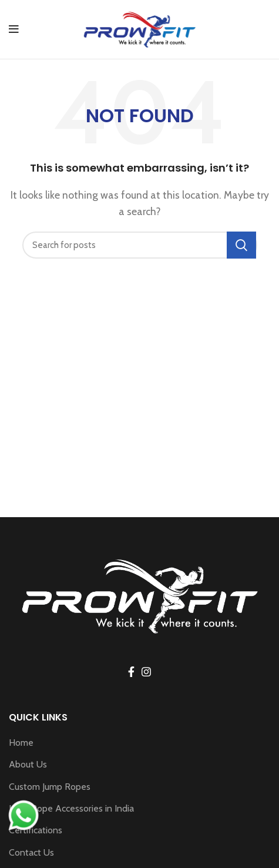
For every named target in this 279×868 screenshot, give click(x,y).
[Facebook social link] (131, 672)
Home (21, 743)
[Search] (140, 245)
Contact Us (31, 852)
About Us (28, 764)
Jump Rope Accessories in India (71, 808)
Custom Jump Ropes (50, 787)
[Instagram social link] (146, 672)
